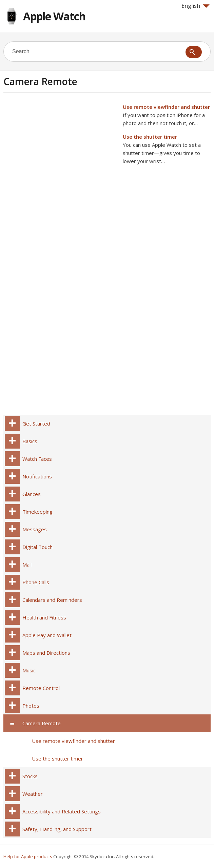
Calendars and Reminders (52, 600)
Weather (33, 794)
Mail (27, 565)
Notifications (37, 476)
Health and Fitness (44, 617)
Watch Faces (37, 459)
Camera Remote (42, 723)
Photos (31, 706)
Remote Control (41, 688)
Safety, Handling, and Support (57, 829)
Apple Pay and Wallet (47, 635)
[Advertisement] (60, 150)
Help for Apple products (28, 856)
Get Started (36, 423)
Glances (32, 494)
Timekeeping (37, 512)
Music (29, 670)
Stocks (30, 776)
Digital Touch (37, 547)
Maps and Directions (46, 653)
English (196, 6)
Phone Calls (36, 582)
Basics (30, 441)
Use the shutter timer (150, 137)
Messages (35, 529)
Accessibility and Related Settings (62, 811)
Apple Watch (54, 16)
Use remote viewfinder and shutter (166, 107)
